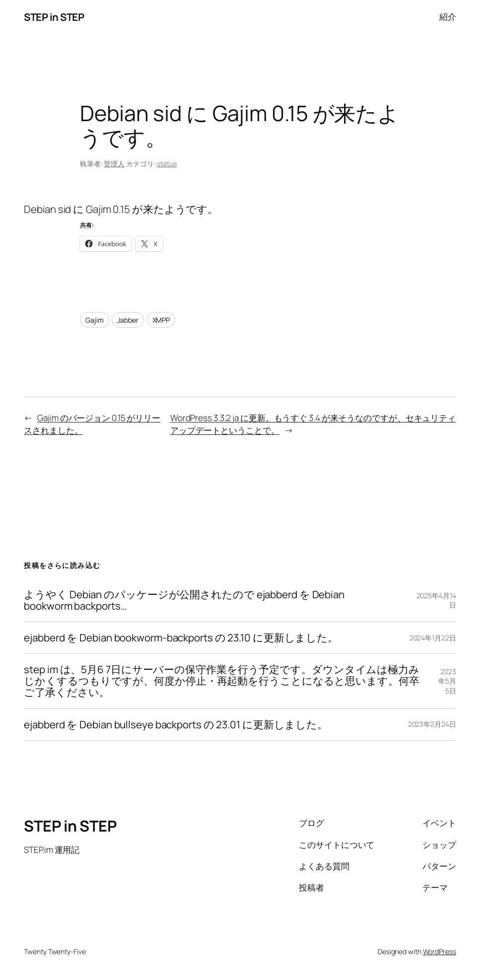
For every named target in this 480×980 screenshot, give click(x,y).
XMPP (161, 320)
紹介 (448, 17)
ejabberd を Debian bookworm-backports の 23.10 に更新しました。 (181, 638)
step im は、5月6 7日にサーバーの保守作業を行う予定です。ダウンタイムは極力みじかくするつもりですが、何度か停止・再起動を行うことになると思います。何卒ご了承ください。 (222, 681)
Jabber (128, 320)
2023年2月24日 (432, 724)
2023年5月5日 (447, 681)
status (167, 164)
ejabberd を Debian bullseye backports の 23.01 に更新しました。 (176, 725)
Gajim (95, 320)
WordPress (440, 951)
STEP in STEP (54, 17)
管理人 (114, 164)
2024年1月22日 (433, 638)
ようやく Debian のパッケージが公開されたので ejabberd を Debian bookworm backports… (184, 600)
